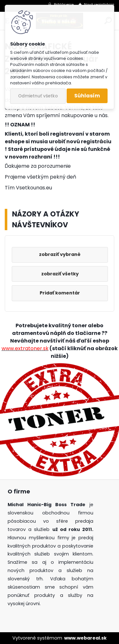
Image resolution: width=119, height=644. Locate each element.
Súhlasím (87, 96)
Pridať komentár (60, 293)
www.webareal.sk (85, 638)
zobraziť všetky (60, 274)
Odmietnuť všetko (38, 96)
